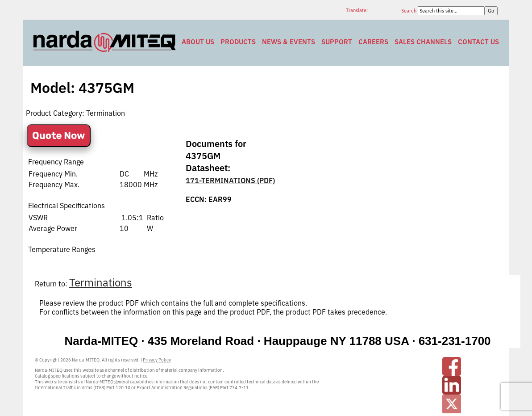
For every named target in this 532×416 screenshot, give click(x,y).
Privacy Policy (157, 360)
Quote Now (59, 136)
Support (337, 42)
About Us (198, 42)
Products (238, 42)
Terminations (101, 282)
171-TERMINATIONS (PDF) (230, 181)
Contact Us (478, 42)
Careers (373, 42)
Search (409, 11)
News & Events (289, 42)
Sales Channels (423, 42)
